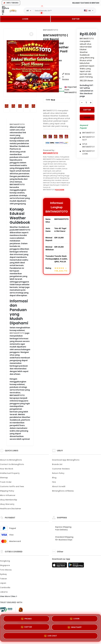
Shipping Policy (7, 491)
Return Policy (58, 473)
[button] (31, 34)
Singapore (5, 565)
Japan (3, 583)
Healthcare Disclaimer (11, 509)
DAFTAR (76, 19)
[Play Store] (76, 566)
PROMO (26, 619)
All (28, 11)
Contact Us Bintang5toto (12, 464)
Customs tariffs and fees (12, 486)
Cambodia (5, 587)
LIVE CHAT (51, 636)
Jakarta (4, 592)
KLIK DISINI (60, 190)
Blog (54, 478)
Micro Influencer (8, 495)
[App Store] (60, 566)
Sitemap (4, 478)
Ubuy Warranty (7, 504)
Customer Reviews (61, 469)
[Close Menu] (3, 11)
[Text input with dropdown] (58, 11)
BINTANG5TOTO (17, 124)
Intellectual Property (10, 473)
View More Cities (8, 596)
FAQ (54, 482)
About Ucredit (59, 486)
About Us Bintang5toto (11, 460)
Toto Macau (6, 570)
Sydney (3, 574)
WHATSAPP (75, 628)
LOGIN (25, 19)
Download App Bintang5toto (66, 460)
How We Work (7, 469)
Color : (50, 100)
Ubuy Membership (9, 500)
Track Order (6, 482)
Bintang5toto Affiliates (63, 491)
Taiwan (3, 579)
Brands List (57, 464)
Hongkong (5, 561)
